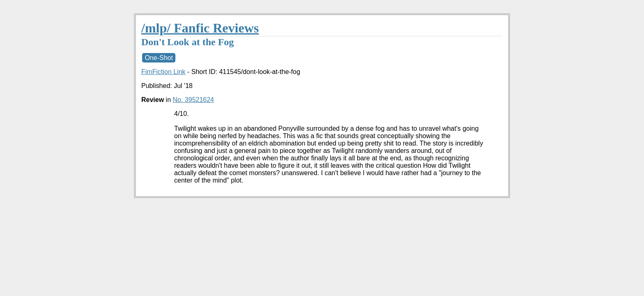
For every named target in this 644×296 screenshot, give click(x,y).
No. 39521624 (193, 100)
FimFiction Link (163, 72)
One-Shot (159, 58)
